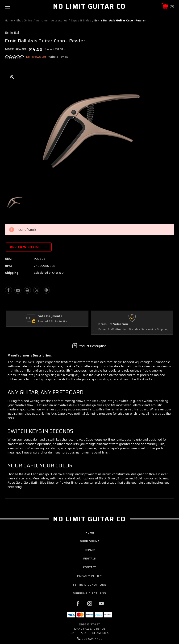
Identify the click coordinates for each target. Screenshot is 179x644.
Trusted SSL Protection (53, 322)
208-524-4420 (92, 639)
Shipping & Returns (89, 593)
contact (89, 567)
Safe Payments (50, 316)
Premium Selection (113, 324)
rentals (89, 558)
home (90, 533)
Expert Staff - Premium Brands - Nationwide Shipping (133, 330)
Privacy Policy (89, 576)
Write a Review (58, 57)
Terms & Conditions (89, 585)
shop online (89, 541)
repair (89, 550)
